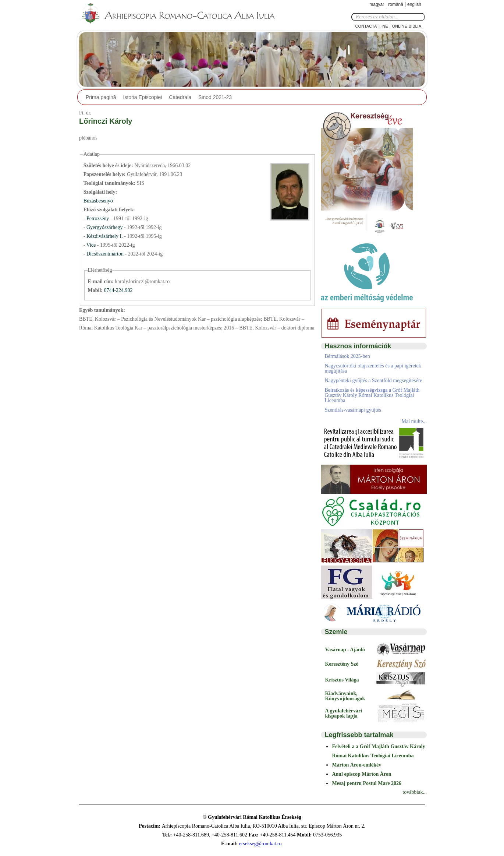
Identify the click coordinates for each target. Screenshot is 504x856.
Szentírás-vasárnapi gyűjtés (353, 410)
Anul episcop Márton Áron (361, 774)
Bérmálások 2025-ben (347, 356)
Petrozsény (98, 219)
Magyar (377, 4)
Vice (92, 245)
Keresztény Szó (342, 664)
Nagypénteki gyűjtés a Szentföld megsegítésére (373, 381)
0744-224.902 (118, 290)
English (414, 4)
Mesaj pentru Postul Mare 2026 (367, 783)
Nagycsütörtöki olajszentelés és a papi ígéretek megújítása (373, 368)
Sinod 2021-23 (215, 97)
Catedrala (180, 97)
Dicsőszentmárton (106, 254)
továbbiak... (415, 792)
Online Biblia (407, 26)
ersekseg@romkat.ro (260, 844)
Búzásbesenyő (98, 201)
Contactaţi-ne (371, 26)
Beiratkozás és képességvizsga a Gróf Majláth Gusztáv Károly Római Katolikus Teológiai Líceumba (372, 395)
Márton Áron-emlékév (356, 765)
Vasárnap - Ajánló (345, 650)
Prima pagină (101, 97)
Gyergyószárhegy (105, 227)
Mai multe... (414, 421)
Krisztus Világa (342, 680)
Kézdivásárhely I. (105, 236)
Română (396, 4)
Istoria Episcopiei (143, 97)
